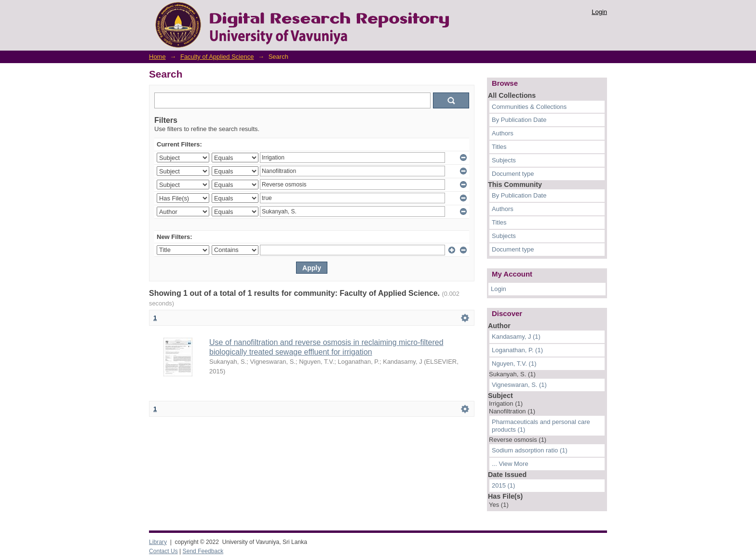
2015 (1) (503, 485)
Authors (503, 133)
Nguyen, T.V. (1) (514, 364)
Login (599, 12)
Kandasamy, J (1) (516, 337)
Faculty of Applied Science (217, 57)
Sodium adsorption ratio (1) (530, 450)
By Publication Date (519, 120)
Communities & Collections (529, 107)
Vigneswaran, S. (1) (519, 385)
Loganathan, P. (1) (517, 350)
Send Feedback (203, 551)
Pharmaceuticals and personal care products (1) (541, 426)
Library (158, 542)
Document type (513, 174)
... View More (510, 464)
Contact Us (163, 551)
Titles (499, 147)
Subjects (504, 160)
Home (157, 57)
